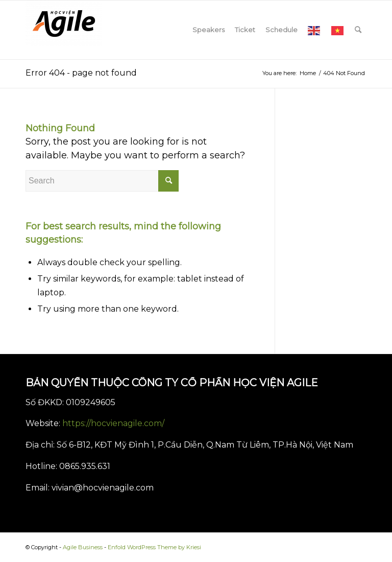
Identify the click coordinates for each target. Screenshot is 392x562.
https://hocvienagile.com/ (113, 423)
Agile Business (83, 547)
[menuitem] (209, 30)
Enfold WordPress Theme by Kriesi (154, 547)
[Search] (358, 30)
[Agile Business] (64, 30)
